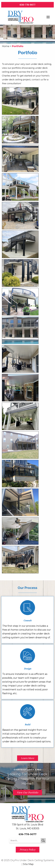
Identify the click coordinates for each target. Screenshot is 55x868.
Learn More (28, 758)
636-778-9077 (27, 5)
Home (6, 46)
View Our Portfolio (27, 792)
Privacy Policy (28, 850)
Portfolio (18, 46)
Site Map (28, 864)
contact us (37, 80)
